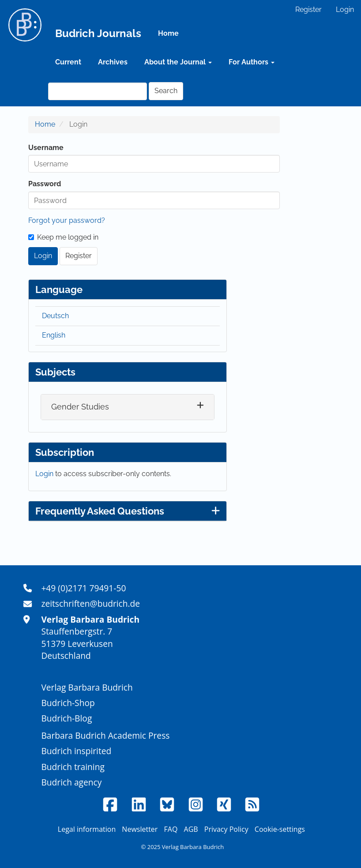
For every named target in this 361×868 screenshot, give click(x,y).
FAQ (171, 829)
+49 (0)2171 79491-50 (83, 588)
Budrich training (73, 767)
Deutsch (55, 316)
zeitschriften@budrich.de (90, 603)
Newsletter (140, 829)
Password (45, 184)
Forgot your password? (67, 220)
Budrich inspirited (76, 751)
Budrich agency (71, 782)
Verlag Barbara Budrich (87, 687)
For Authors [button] (252, 62)
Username (46, 148)
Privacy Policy (226, 829)
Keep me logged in (63, 237)
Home (168, 33)
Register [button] (79, 256)
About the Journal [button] (178, 62)
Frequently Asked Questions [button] (128, 511)
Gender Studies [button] (80, 407)
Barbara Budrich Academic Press (105, 735)
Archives (113, 62)
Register (308, 9)
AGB (191, 829)
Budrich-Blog (66, 718)
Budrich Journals (98, 33)
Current (68, 62)
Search (166, 91)
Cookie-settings (280, 829)
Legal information (87, 829)
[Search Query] (98, 91)
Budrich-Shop (68, 703)
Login (345, 9)
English (54, 335)
